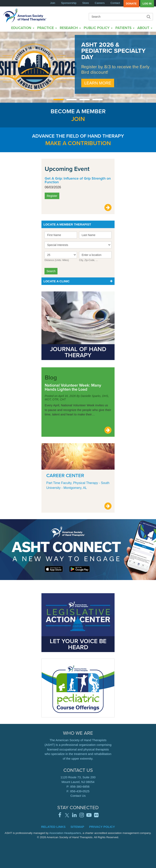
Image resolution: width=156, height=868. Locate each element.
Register (52, 196)
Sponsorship (69, 3)
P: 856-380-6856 (78, 787)
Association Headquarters (65, 833)
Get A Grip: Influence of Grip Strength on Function (78, 180)
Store (86, 3)
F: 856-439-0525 (78, 791)
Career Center (65, 475)
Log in (147, 4)
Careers (100, 3)
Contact (115, 3)
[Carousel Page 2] (71, 100)
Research (70, 28)
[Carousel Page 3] (84, 100)
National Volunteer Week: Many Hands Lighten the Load (73, 387)
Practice (47, 28)
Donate (131, 4)
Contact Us (78, 796)
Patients (125, 28)
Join (53, 3)
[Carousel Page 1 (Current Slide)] (58, 100)
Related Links (53, 827)
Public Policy (98, 28)
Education (23, 28)
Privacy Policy (102, 827)
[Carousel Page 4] (97, 100)
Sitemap (77, 827)
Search (148, 17)
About (145, 28)
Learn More (98, 83)
